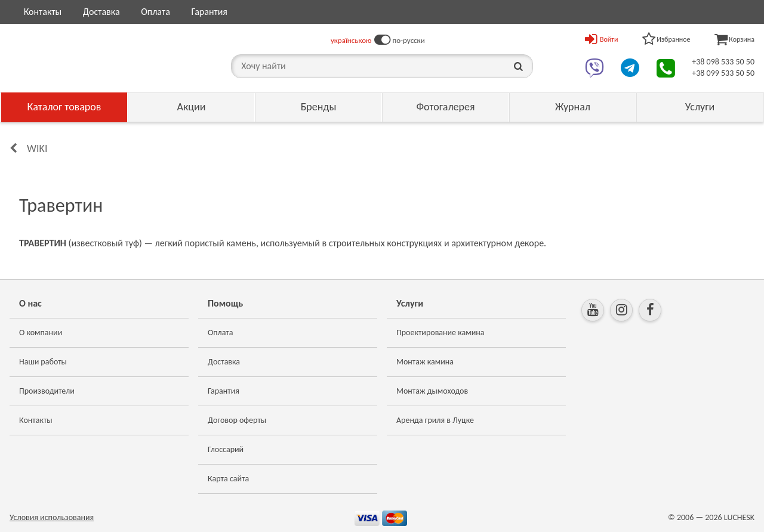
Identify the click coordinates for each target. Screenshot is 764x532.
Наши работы (43, 362)
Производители (47, 391)
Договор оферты (237, 420)
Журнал (573, 107)
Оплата (155, 12)
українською (351, 40)
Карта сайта (228, 479)
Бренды (319, 107)
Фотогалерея (445, 107)
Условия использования (52, 517)
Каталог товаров (64, 107)
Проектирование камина (440, 332)
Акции (192, 107)
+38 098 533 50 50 (723, 62)
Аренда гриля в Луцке (435, 420)
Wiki (37, 149)
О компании (41, 332)
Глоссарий (226, 449)
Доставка (101, 12)
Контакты (43, 12)
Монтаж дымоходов (432, 391)
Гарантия (209, 12)
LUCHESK (739, 517)
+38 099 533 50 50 (723, 73)
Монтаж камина (425, 362)
